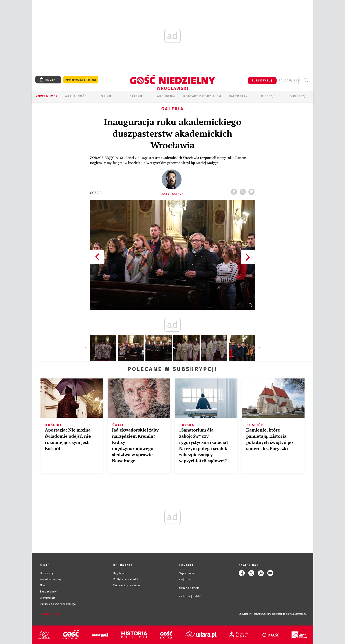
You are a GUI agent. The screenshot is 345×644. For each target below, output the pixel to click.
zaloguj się (289, 81)
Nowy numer (47, 96)
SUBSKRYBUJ (262, 81)
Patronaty (239, 96)
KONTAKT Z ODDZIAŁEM (202, 96)
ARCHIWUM (166, 96)
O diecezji (298, 96)
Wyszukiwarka (306, 80)
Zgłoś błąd (50, 614)
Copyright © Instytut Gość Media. (257, 614)
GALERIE (136, 96)
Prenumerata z (81, 80)
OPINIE (106, 96)
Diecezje (268, 96)
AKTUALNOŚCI (76, 96)
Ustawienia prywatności (127, 585)
